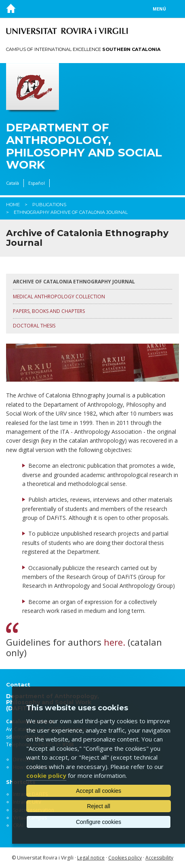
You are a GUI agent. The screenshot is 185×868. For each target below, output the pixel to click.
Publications (49, 205)
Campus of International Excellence (83, 49)
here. (115, 642)
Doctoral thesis (34, 326)
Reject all (99, 806)
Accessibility (159, 858)
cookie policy (46, 775)
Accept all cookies (99, 791)
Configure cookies (99, 822)
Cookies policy (125, 858)
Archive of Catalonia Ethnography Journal (74, 282)
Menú (159, 9)
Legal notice (91, 858)
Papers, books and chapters (49, 311)
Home (13, 205)
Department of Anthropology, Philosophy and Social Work (84, 146)
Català (13, 183)
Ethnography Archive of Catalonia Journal (71, 212)
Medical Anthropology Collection (59, 297)
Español (37, 183)
